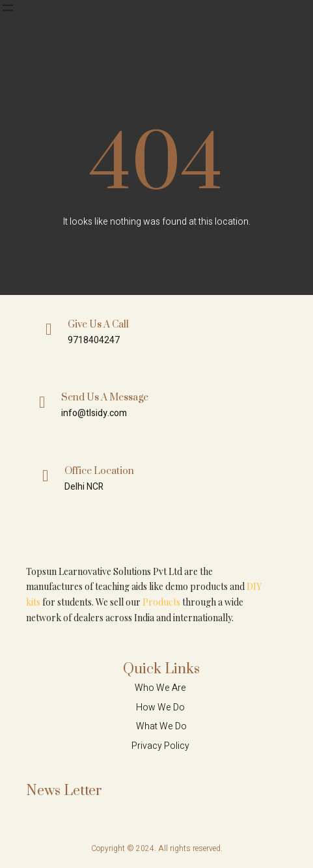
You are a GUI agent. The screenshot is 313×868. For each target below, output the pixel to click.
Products (161, 602)
